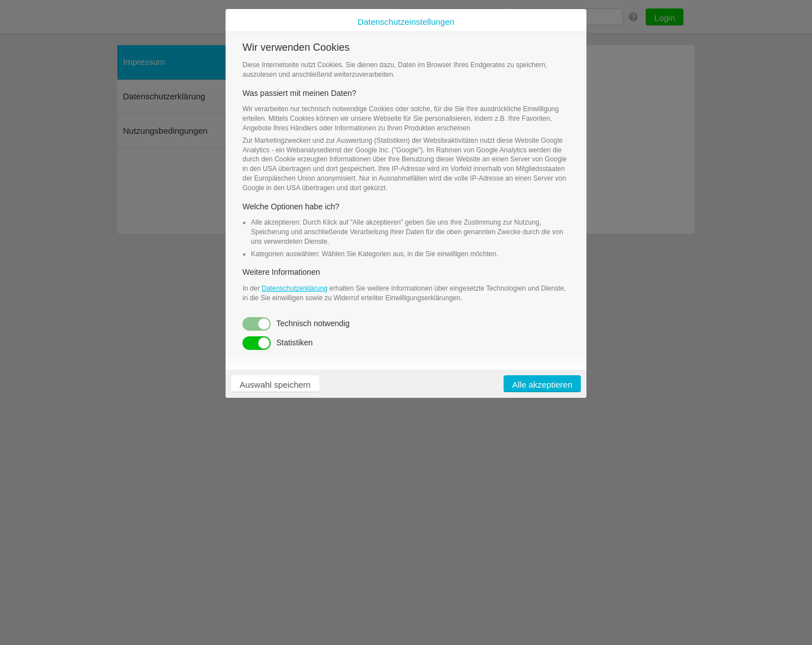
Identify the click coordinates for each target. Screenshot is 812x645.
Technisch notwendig (296, 324)
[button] (275, 384)
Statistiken (278, 343)
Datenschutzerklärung (295, 288)
